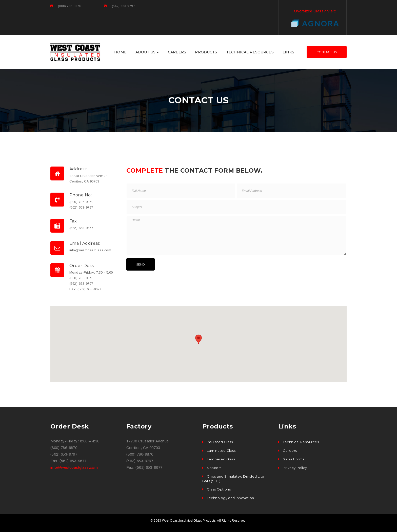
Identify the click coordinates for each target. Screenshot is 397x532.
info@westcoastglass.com (74, 467)
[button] (198, 339)
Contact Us (327, 52)
